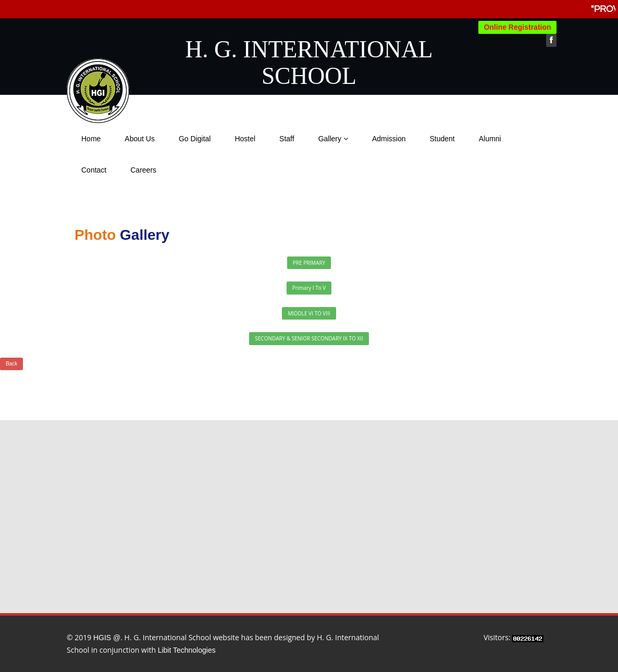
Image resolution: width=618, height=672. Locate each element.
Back (11, 364)
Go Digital (195, 139)
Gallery (333, 139)
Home (91, 139)
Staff (287, 139)
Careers (143, 170)
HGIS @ (107, 638)
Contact (94, 170)
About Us (140, 139)
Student (442, 139)
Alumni (490, 139)
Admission (389, 139)
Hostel (245, 139)
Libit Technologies (187, 650)
